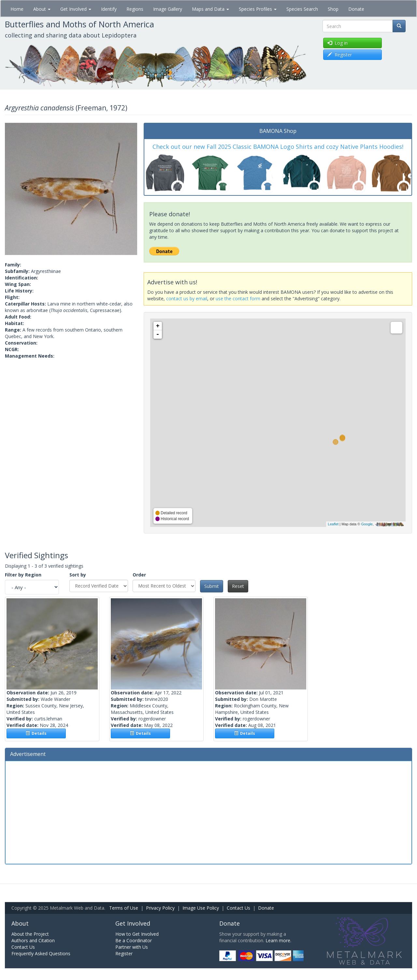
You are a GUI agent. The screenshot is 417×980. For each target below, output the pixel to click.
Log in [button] (338, 43)
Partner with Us (132, 947)
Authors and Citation (33, 940)
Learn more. (278, 940)
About (42, 9)
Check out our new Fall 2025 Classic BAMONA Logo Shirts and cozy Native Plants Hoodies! (278, 147)
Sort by (78, 575)
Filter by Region (23, 575)
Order (139, 575)
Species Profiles (258, 9)
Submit (212, 586)
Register (124, 953)
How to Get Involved (137, 934)
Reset (238, 586)
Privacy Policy (160, 908)
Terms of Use (124, 908)
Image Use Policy (201, 908)
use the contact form (238, 298)
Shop (333, 9)
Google (367, 524)
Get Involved (76, 9)
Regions (135, 9)
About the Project (30, 934)
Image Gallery (168, 9)
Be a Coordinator (134, 940)
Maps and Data (210, 9)
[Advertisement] (208, 812)
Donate (356, 9)
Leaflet (333, 524)
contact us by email (187, 298)
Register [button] (340, 55)
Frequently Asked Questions (41, 953)
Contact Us (238, 908)
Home (17, 9)
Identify (109, 9)
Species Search (302, 9)
